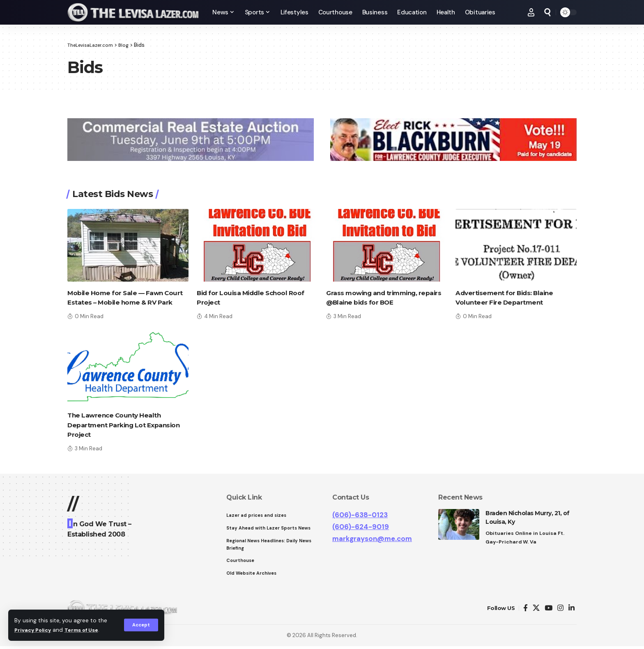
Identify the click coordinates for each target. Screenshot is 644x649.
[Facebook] (526, 611)
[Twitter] (536, 611)
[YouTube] (549, 611)
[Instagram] (560, 611)
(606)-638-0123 (360, 515)
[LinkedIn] (572, 611)
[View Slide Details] (191, 140)
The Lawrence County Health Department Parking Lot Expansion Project (126, 425)
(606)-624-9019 (361, 527)
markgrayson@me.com (372, 539)
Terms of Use (87, 630)
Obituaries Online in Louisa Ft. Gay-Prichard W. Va (526, 538)
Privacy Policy (34, 630)
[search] (547, 12)
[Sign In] (531, 12)
